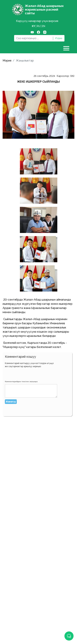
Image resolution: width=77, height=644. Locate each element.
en (44, 26)
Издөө (59, 38)
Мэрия (7, 61)
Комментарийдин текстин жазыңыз (21, 382)
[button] (8, 374)
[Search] (33, 38)
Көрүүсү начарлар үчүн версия (37, 21)
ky (34, 26)
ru (39, 26)
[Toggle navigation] (67, 48)
